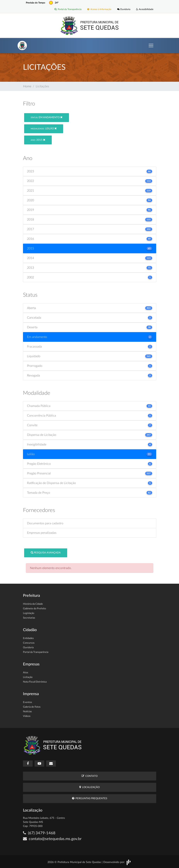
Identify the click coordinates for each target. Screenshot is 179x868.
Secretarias (29, 618)
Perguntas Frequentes (90, 798)
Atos (26, 673)
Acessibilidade (145, 9)
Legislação (29, 613)
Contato (89, 776)
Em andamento (47, 117)
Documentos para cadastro (45, 523)
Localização (89, 787)
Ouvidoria (124, 9)
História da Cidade (33, 604)
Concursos (29, 643)
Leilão (44, 128)
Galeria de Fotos (32, 707)
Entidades (28, 638)
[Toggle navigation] (151, 45)
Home (27, 86)
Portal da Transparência (68, 9)
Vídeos (27, 716)
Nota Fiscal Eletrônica (35, 682)
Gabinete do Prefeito (34, 609)
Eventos (28, 702)
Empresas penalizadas (42, 533)
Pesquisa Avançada (46, 553)
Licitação (28, 677)
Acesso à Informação (99, 9)
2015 (38, 140)
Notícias (27, 712)
